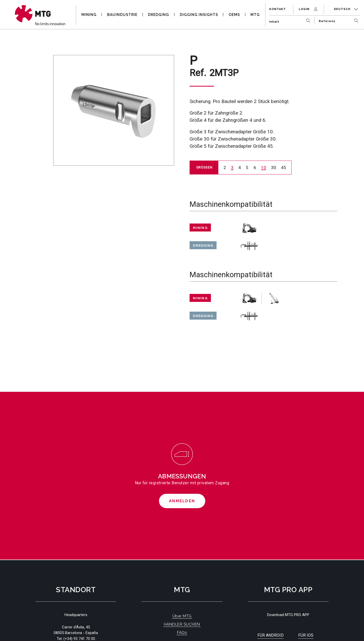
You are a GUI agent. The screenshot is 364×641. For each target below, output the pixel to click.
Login (309, 9)
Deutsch (346, 9)
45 (284, 168)
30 (274, 168)
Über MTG (182, 616)
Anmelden (182, 501)
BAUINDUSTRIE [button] (122, 15)
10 (264, 168)
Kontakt (278, 9)
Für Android (270, 635)
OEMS (234, 15)
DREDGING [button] (158, 15)
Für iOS (306, 635)
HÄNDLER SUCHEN (182, 624)
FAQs (182, 633)
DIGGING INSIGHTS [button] (199, 15)
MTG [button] (255, 15)
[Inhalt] (291, 20)
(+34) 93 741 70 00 (79, 639)
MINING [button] (89, 15)
